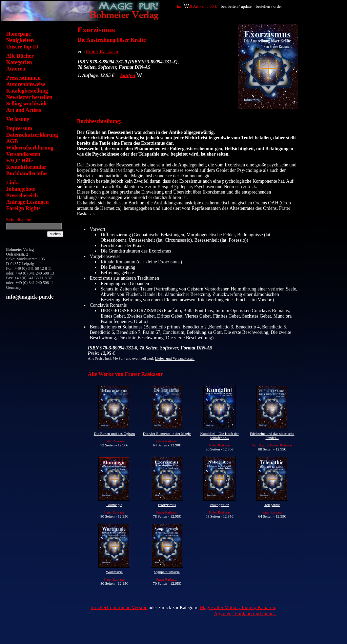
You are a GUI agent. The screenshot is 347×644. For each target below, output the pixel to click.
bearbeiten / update (236, 6)
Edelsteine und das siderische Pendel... (272, 436)
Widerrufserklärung (30, 148)
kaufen (131, 75)
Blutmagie (114, 505)
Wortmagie (114, 572)
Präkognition (220, 505)
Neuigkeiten (20, 40)
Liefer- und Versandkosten (175, 358)
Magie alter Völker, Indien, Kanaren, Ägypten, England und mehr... (238, 610)
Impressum (19, 128)
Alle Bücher (20, 56)
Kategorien (19, 62)
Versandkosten (23, 154)
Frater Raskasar (102, 51)
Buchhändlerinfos (27, 173)
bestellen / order (269, 6)
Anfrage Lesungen (27, 202)
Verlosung (18, 119)
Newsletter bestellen (29, 97)
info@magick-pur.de (30, 297)
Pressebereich (22, 195)
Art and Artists (24, 110)
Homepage (18, 34)
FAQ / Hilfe (19, 160)
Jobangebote (21, 189)
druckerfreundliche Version (119, 607)
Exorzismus (167, 505)
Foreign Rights (23, 208)
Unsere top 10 (22, 47)
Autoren (16, 69)
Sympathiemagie (167, 572)
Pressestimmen (23, 78)
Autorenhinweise (26, 84)
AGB (12, 141)
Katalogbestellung (27, 91)
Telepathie (272, 505)
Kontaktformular (26, 167)
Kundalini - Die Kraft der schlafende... (220, 436)
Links (13, 183)
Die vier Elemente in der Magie (167, 434)
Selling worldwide (27, 104)
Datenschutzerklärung (32, 135)
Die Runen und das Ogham (114, 434)
